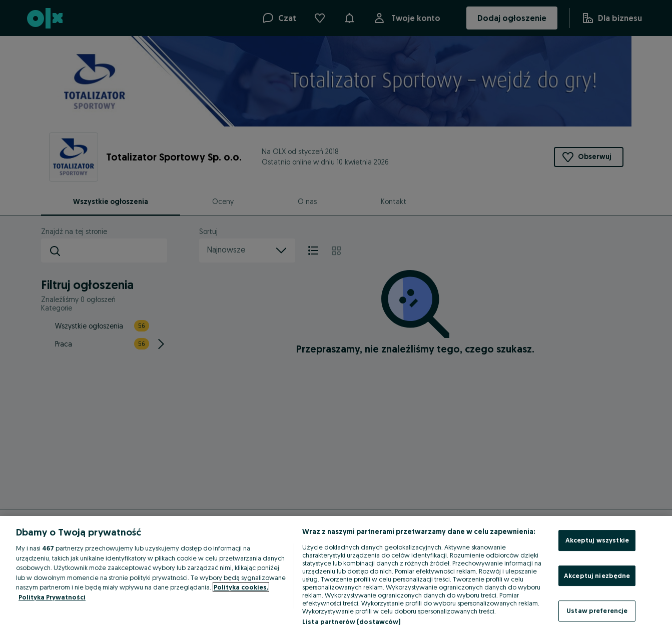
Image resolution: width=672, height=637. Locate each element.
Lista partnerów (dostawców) (352, 621)
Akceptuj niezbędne (597, 575)
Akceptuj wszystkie (597, 540)
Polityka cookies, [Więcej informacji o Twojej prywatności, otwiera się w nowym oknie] (241, 587)
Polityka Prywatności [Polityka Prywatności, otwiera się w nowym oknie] (52, 597)
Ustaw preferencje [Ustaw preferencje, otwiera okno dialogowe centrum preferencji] (597, 610)
